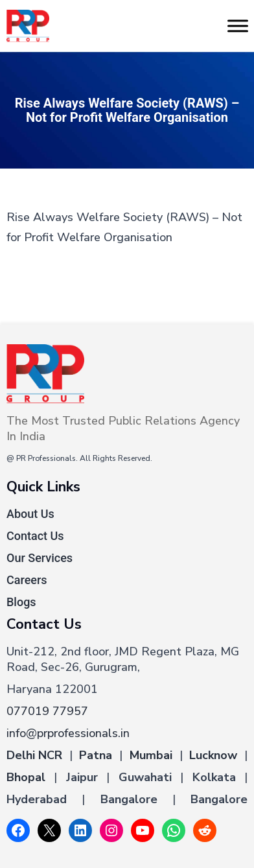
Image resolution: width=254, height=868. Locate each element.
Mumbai (151, 755)
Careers (27, 580)
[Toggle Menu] (238, 26)
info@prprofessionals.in (68, 733)
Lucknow (213, 755)
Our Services (40, 558)
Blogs (21, 602)
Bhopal (26, 777)
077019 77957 (47, 711)
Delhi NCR (34, 755)
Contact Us (35, 536)
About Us (30, 514)
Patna (96, 755)
